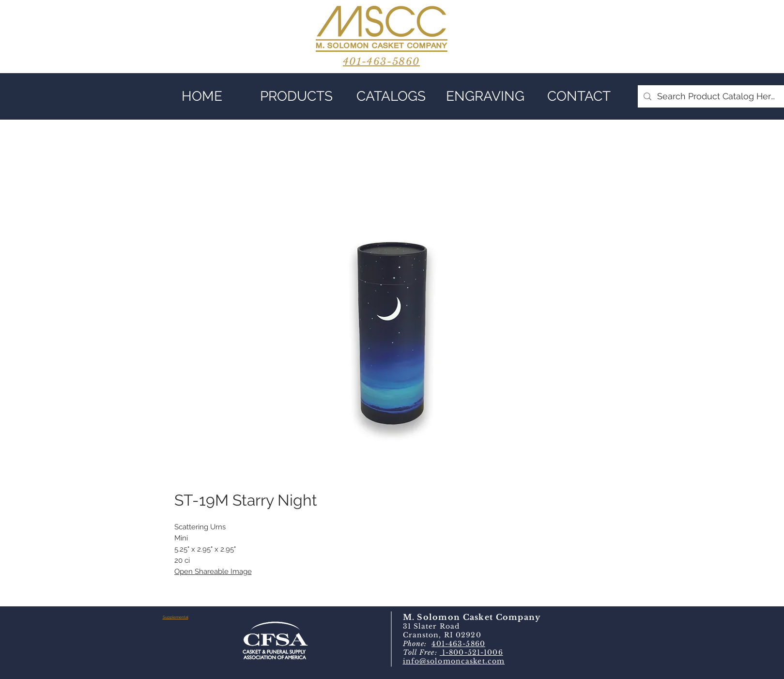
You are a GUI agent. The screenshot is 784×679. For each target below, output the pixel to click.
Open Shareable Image (213, 571)
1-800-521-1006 (471, 652)
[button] (297, 96)
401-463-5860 (458, 644)
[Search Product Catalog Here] (716, 96)
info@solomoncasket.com (454, 661)
